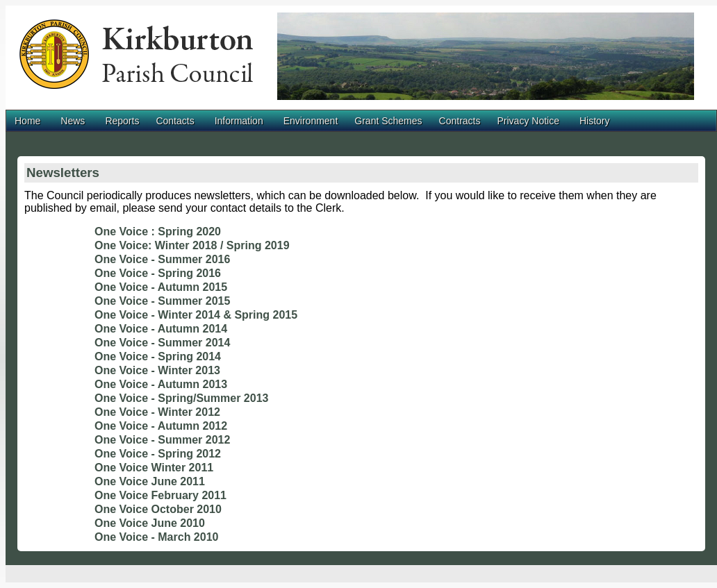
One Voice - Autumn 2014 (161, 329)
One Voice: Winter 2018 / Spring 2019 (192, 245)
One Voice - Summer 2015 (162, 301)
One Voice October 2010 (158, 509)
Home (27, 121)
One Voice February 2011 (160, 495)
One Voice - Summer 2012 (162, 440)
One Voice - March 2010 (156, 537)
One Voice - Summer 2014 (162, 343)
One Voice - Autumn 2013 (161, 384)
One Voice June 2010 (150, 523)
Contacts (175, 121)
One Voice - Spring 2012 (158, 454)
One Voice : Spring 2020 (158, 232)
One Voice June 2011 (150, 481)
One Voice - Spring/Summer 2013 (181, 398)
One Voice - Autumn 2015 (161, 287)
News (73, 121)
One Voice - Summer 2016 (162, 259)
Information (239, 121)
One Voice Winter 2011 (154, 468)
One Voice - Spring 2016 (158, 273)
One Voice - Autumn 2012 (161, 426)
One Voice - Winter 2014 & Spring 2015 (196, 315)
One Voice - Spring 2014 (158, 356)
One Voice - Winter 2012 (157, 412)
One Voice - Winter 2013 (157, 370)
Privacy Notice (528, 121)
